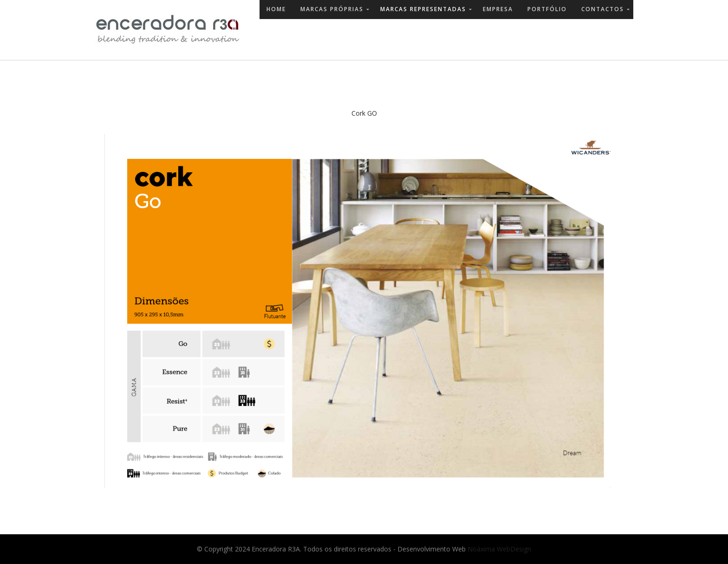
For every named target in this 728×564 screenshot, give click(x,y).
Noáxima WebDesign (499, 549)
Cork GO (364, 113)
